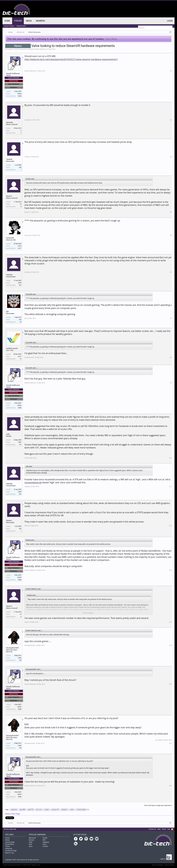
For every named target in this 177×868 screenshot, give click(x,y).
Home (7, 21)
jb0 (7, 312)
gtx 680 (22, 810)
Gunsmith (10, 238)
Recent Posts (21, 26)
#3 (171, 157)
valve (72, 810)
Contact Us (152, 829)
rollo (8, 434)
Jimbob (9, 159)
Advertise (9, 849)
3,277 (20, 356)
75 (21, 204)
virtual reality (81, 810)
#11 (170, 487)
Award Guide (10, 842)
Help (159, 829)
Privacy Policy (169, 865)
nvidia (46, 810)
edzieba (9, 275)
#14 (170, 622)
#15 (170, 645)
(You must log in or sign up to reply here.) (158, 805)
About (7, 840)
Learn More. (111, 39)
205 (20, 167)
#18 (170, 786)
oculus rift (55, 810)
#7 (171, 318)
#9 (171, 383)
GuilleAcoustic (12, 348)
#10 (170, 458)
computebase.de (33, 482)
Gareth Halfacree (40, 49)
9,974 (20, 246)
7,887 (20, 442)
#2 (171, 120)
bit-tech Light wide (10, 829)
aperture (14, 810)
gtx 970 (30, 810)
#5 (171, 235)
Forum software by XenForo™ (22, 865)
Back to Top (10, 853)
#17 (170, 743)
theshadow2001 (13, 648)
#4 (171, 212)
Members (40, 21)
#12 (170, 526)
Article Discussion (21, 49)
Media (29, 21)
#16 (170, 684)
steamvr (64, 810)
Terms (8, 846)
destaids (10, 122)
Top (169, 829)
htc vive (38, 810)
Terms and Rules (158, 865)
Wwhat (9, 520)
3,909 (20, 283)
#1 (171, 71)
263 (20, 529)
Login (170, 21)
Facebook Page (11, 851)
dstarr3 (9, 196)
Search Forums (9, 26)
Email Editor (10, 844)
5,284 (20, 658)
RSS (172, 829)
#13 (170, 570)
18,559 (19, 94)
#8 (171, 357)
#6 (171, 272)
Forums (18, 21)
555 (20, 320)
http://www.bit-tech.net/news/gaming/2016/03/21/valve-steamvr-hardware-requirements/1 (71, 59)
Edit (88, 810)
